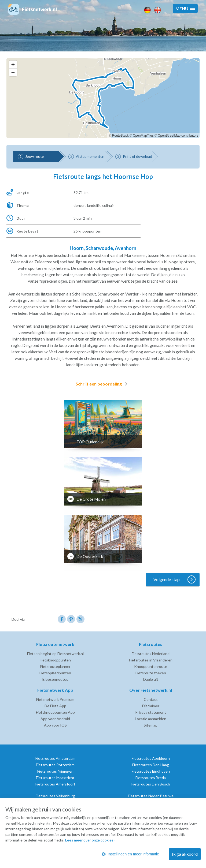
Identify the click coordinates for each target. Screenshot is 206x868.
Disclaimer (151, 706)
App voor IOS (55, 725)
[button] (185, 8)
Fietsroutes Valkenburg (55, 796)
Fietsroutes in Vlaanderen (151, 660)
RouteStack (120, 136)
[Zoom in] (13, 64)
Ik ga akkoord (185, 854)
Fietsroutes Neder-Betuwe (151, 796)
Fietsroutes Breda (151, 778)
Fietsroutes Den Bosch (151, 784)
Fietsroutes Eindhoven (151, 771)
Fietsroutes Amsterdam (55, 758)
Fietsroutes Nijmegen (55, 771)
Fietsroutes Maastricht (55, 778)
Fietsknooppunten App (55, 712)
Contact (151, 699)
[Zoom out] (13, 72)
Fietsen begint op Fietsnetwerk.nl (55, 654)
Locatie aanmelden (151, 719)
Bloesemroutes (55, 679)
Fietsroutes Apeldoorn (151, 758)
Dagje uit (151, 679)
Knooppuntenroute (151, 666)
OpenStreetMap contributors (178, 136)
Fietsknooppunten (55, 660)
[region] (103, 98)
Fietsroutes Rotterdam (55, 765)
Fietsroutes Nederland (151, 654)
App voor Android (55, 719)
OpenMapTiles (143, 136)
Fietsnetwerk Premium (55, 699)
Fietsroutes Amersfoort (55, 784)
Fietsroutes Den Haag (151, 765)
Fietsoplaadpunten (55, 673)
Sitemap (151, 725)
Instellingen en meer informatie (130, 854)
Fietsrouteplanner (55, 666)
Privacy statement (151, 712)
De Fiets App (55, 706)
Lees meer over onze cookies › (90, 840)
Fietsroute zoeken (151, 673)
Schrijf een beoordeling (102, 384)
